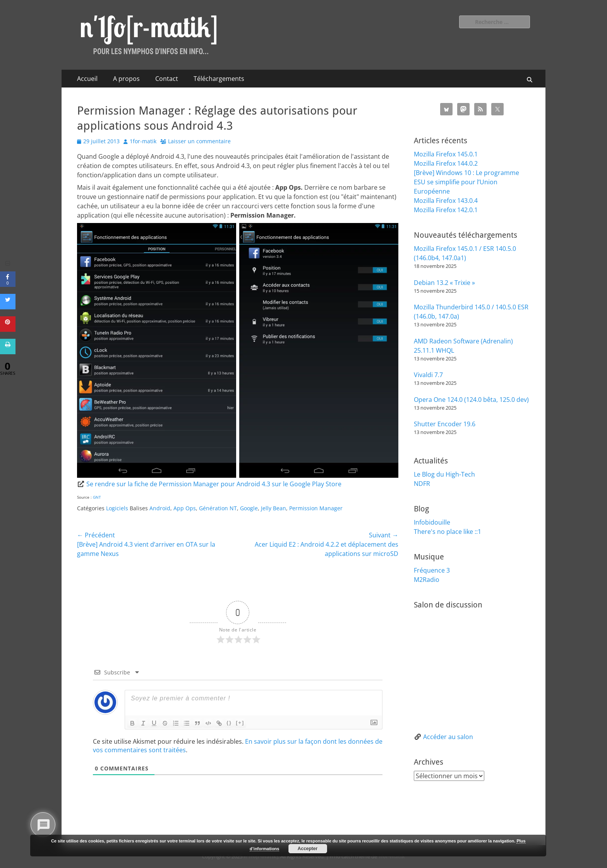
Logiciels (117, 508)
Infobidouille (432, 522)
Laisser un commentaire (199, 141)
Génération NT (218, 508)
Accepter (308, 849)
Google (249, 508)
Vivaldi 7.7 (428, 375)
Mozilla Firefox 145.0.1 (446, 154)
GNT (97, 497)
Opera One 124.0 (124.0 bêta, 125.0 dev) (471, 400)
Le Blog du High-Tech (444, 474)
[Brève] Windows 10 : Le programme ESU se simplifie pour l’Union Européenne (466, 182)
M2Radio (427, 580)
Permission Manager (316, 508)
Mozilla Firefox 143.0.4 (446, 201)
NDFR (422, 484)
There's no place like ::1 (448, 532)
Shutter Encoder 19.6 (445, 424)
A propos (126, 79)
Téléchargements (219, 79)
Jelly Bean (273, 508)
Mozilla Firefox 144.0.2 (446, 163)
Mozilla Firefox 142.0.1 (446, 210)
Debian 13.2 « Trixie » (444, 283)
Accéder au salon (448, 737)
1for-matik (143, 141)
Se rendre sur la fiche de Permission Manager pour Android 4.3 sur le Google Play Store (214, 484)
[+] (240, 723)
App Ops (185, 508)
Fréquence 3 (432, 570)
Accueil (87, 79)
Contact (167, 79)
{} (229, 723)
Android (160, 508)
